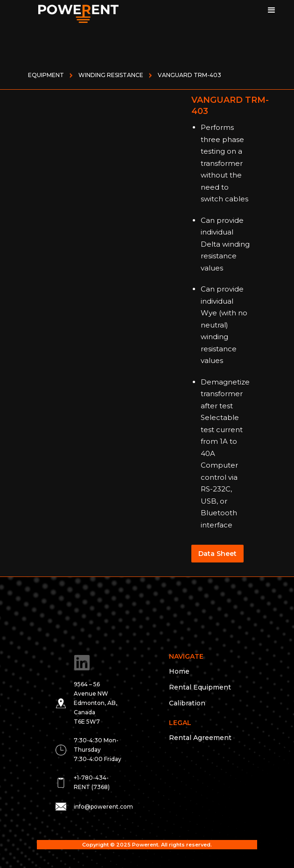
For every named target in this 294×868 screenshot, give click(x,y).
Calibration (187, 703)
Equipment (46, 75)
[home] (67, 11)
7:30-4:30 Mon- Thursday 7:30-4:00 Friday (98, 750)
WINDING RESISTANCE (111, 75)
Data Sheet (217, 554)
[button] (273, 12)
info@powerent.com (103, 807)
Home (179, 671)
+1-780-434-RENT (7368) (92, 782)
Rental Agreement (200, 738)
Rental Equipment (200, 687)
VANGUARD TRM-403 (189, 75)
